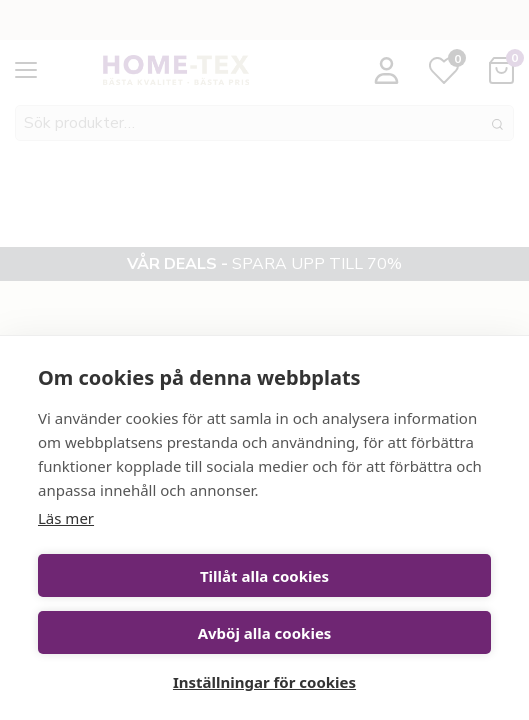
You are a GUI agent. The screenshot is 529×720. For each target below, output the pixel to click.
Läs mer (66, 518)
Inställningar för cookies (264, 682)
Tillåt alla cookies (264, 576)
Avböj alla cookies (265, 633)
